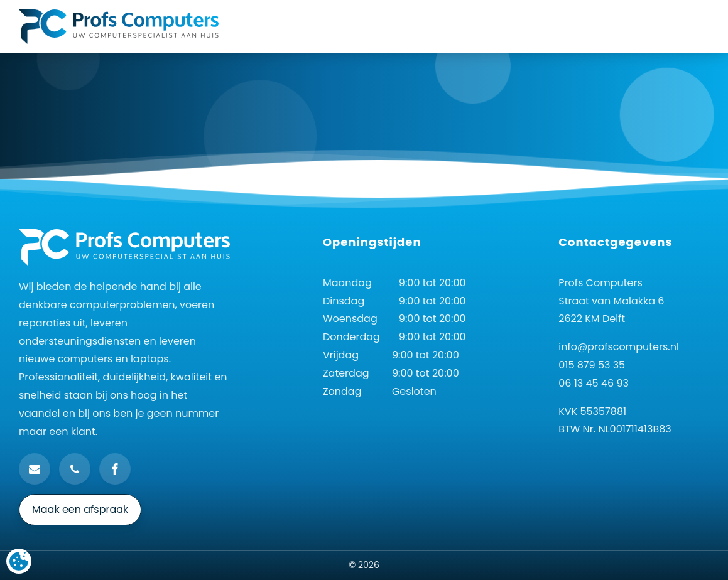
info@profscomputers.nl (619, 347)
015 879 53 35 (592, 365)
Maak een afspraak (80, 509)
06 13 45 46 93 (594, 383)
